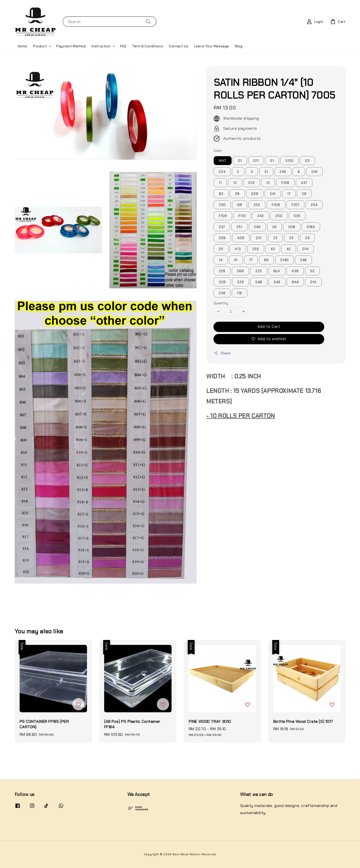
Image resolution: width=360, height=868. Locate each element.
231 (259, 238)
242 (261, 216)
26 (274, 227)
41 (236, 260)
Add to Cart (269, 327)
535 (297, 216)
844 (295, 282)
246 (304, 260)
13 (268, 183)
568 (240, 271)
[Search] (148, 21)
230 (222, 205)
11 (220, 183)
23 (291, 238)
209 (222, 238)
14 (221, 260)
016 (315, 172)
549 (277, 282)
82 (221, 194)
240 (257, 227)
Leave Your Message (212, 46)
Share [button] (222, 353)
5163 (311, 227)
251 (239, 227)
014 (305, 249)
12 (235, 183)
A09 (241, 238)
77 (251, 260)
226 (222, 271)
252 (257, 205)
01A (313, 282)
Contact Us (179, 46)
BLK (277, 271)
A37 (304, 183)
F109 (223, 216)
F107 (295, 205)
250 (279, 216)
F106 (285, 183)
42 (289, 249)
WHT (223, 161)
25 (221, 249)
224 (222, 172)
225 (259, 271)
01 (240, 161)
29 (304, 194)
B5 (267, 260)
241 (273, 194)
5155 (290, 161)
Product (40, 46)
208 (292, 227)
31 (266, 172)
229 (241, 282)
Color (218, 151)
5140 (285, 260)
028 (255, 194)
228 (222, 282)
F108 (276, 205)
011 (256, 161)
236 (222, 293)
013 (252, 183)
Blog (239, 46)
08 (240, 205)
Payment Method (71, 46)
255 (256, 249)
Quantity (221, 303)
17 (289, 194)
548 (259, 282)
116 (240, 293)
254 (314, 205)
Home (22, 46)
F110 (242, 216)
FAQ (123, 46)
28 (237, 194)
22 (275, 238)
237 (222, 227)
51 (272, 161)
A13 (238, 249)
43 (273, 249)
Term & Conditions (148, 46)
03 (307, 161)
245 (283, 172)
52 (312, 271)
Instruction (101, 46)
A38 (295, 271)
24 (307, 238)
